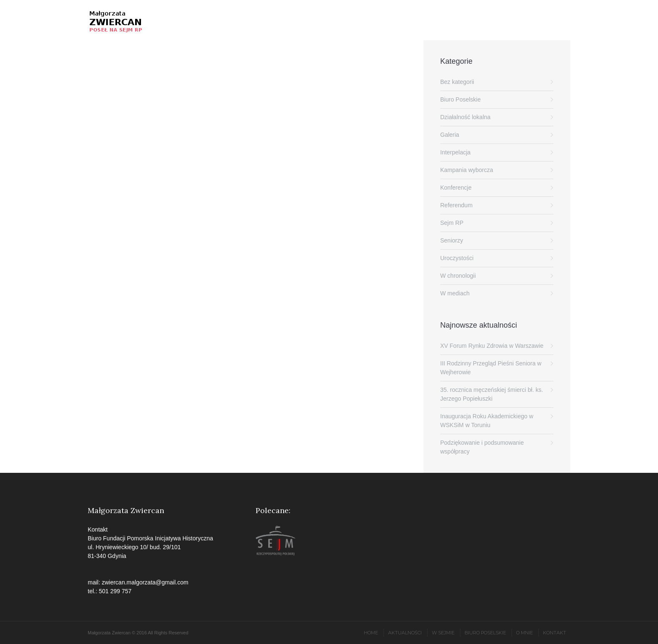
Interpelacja (455, 152)
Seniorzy (452, 240)
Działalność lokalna (465, 117)
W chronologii (458, 276)
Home (371, 633)
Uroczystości (457, 258)
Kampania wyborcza (467, 170)
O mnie (525, 633)
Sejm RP (452, 223)
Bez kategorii (457, 82)
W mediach (455, 293)
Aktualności (405, 633)
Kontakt (555, 633)
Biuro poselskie (485, 633)
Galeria (450, 135)
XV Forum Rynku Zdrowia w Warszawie (492, 346)
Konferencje (456, 188)
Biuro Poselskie (461, 99)
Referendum (456, 205)
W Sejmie (443, 633)
